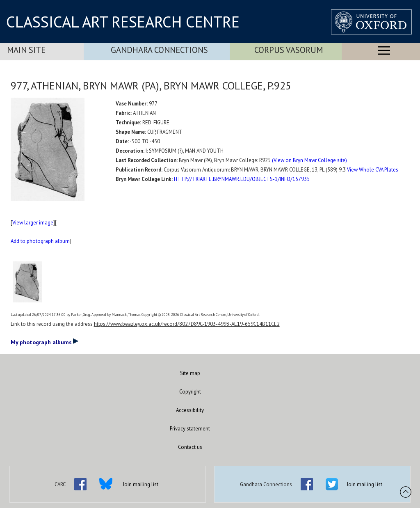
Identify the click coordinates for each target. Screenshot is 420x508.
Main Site (26, 50)
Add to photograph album (40, 241)
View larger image (33, 223)
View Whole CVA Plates (373, 170)
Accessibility (190, 410)
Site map (190, 373)
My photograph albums (45, 342)
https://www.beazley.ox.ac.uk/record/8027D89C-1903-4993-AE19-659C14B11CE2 (187, 324)
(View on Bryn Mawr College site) (309, 160)
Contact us (190, 447)
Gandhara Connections (159, 50)
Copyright (190, 392)
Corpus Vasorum (289, 50)
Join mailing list (140, 484)
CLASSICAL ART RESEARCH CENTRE (123, 22)
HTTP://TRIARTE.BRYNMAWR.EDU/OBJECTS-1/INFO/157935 (242, 179)
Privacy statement (190, 429)
